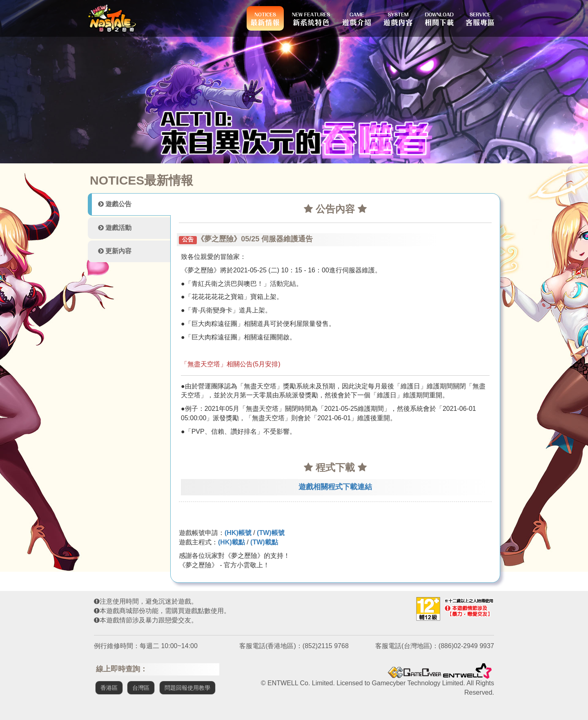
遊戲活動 (115, 228)
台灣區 (141, 688)
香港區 (109, 688)
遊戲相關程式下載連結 (335, 487)
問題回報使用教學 (187, 688)
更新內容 (115, 251)
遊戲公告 (115, 204)
